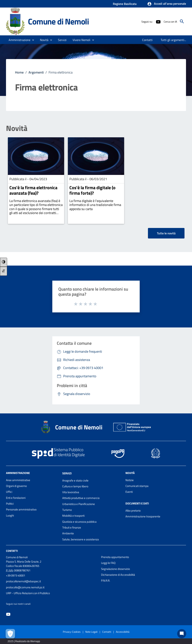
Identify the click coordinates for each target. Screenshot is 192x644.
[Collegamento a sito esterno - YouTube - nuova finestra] (158, 21)
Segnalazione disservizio (115, 569)
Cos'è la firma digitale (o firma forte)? (92, 190)
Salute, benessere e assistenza (81, 539)
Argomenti (36, 72)
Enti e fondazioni (16, 498)
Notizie (130, 480)
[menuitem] (147, 40)
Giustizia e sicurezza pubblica (79, 522)
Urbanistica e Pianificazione (79, 504)
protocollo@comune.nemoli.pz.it (25, 587)
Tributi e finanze (72, 527)
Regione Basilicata (125, 4)
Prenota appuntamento (115, 557)
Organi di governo (16, 486)
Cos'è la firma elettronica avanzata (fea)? (33, 190)
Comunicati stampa (137, 486)
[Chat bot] (182, 634)
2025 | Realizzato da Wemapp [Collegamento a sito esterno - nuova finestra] (24, 641)
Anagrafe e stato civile (75, 480)
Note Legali (91, 632)
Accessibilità (123, 632)
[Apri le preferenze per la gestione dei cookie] (10, 634)
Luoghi (10, 515)
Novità (17, 128)
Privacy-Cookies (72, 632)
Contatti (12, 551)
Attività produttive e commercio (81, 498)
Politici (10, 504)
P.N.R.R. (106, 581)
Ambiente (68, 533)
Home (19, 72)
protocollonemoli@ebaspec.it (23, 581)
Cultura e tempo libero (75, 486)
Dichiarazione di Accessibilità (118, 575)
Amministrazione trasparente (143, 516)
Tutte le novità (166, 233)
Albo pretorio (133, 511)
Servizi (67, 473)
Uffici (9, 492)
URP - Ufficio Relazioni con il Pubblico (28, 593)
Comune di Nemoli (58, 21)
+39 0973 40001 (16, 575)
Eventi (129, 492)
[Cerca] (182, 21)
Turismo (67, 510)
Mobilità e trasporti (73, 516)
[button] (167, 4)
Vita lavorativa (71, 492)
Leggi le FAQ (108, 563)
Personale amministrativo (21, 509)
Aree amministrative (18, 480)
